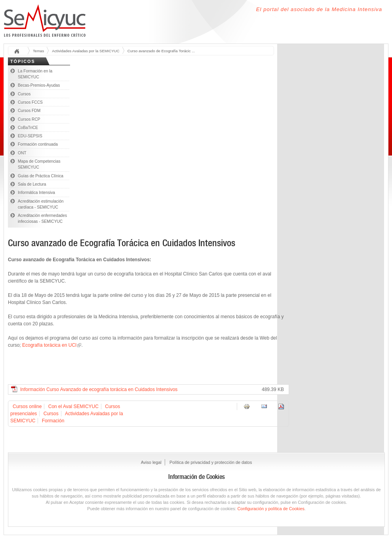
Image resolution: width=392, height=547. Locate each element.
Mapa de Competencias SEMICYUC (39, 164)
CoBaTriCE (28, 128)
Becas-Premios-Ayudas (39, 85)
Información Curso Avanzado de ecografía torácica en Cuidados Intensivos (99, 389)
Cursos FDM (29, 111)
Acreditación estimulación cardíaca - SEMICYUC (41, 204)
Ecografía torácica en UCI (49, 345)
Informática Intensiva (36, 193)
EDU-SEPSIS (30, 136)
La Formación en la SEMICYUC (35, 74)
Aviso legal (151, 462)
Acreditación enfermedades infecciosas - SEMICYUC (42, 218)
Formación (53, 421)
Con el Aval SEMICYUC (73, 406)
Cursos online (27, 406)
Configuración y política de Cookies (271, 509)
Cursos (24, 94)
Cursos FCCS (30, 102)
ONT (22, 153)
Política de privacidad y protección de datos (211, 462)
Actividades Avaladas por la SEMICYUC (86, 51)
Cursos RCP (29, 119)
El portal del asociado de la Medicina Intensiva (319, 9)
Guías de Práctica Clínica (41, 176)
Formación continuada (38, 144)
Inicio (19, 52)
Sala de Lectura (32, 184)
